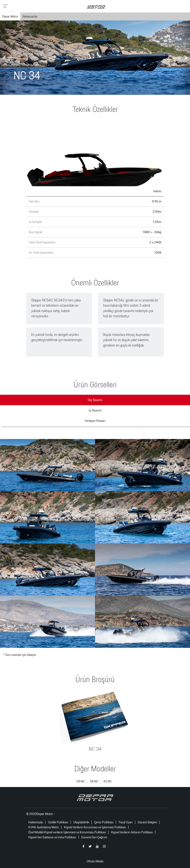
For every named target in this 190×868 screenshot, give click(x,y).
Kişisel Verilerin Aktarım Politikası (132, 832)
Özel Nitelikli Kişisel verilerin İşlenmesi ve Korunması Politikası (67, 832)
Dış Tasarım (95, 400)
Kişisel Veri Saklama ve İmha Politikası (52, 837)
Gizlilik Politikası (58, 822)
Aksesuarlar (30, 16)
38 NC (94, 781)
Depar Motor (10, 16)
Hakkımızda (36, 822)
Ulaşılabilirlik (81, 822)
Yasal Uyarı (126, 822)
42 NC (107, 781)
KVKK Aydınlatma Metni (44, 827)
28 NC (80, 781)
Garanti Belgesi (147, 822)
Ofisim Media (95, 861)
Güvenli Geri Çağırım (94, 837)
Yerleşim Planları (95, 421)
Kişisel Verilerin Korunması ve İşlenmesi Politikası (95, 827)
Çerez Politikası (104, 822)
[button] (5, 58)
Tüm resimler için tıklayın (21, 655)
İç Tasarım (95, 410)
